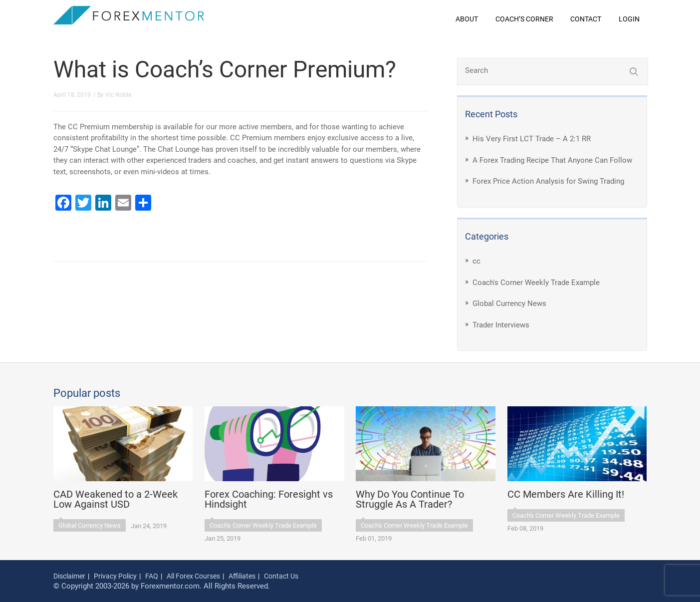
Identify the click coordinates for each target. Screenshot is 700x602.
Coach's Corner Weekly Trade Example (536, 283)
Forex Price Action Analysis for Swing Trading (548, 181)
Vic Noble (118, 95)
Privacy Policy (115, 576)
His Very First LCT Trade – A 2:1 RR (532, 139)
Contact (586, 19)
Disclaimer (69, 576)
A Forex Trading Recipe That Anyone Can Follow (552, 160)
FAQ (152, 576)
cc (476, 261)
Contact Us (281, 576)
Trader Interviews (501, 325)
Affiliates (242, 576)
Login (629, 19)
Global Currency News (509, 303)
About (467, 19)
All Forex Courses (193, 576)
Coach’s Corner (524, 19)
